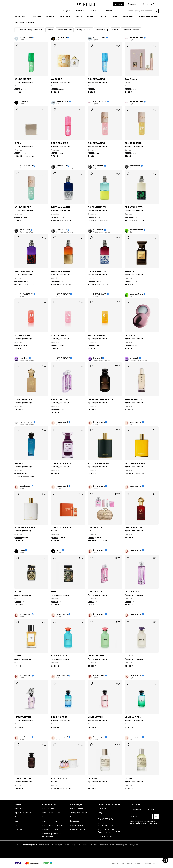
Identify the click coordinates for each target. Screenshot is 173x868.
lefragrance (62, 38)
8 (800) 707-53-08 (106, 819)
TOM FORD (130, 271)
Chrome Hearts (43, 845)
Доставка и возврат (51, 821)
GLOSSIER (130, 335)
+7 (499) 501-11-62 (105, 826)
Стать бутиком (76, 825)
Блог (16, 821)
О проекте (19, 808)
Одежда (102, 16)
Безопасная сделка (51, 817)
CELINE (18, 656)
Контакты (102, 808)
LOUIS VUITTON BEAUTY (101, 399)
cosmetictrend (137, 230)
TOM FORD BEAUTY (61, 463)
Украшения (128, 16)
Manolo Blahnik (105, 845)
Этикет (17, 825)
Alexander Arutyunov (120, 845)
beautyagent (62, 422)
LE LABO (92, 778)
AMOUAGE (56, 79)
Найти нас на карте (106, 836)
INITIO (18, 592)
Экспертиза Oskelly (78, 813)
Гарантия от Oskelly (23, 813)
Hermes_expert (26, 422)
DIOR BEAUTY (95, 528)
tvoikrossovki (26, 38)
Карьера (18, 830)
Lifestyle (108, 11)
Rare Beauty (131, 79)
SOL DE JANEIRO (23, 79)
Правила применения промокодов (52, 835)
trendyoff (24, 358)
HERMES (19, 463)
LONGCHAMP (93, 845)
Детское (95, 11)
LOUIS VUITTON (59, 656)
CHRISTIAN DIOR (60, 399)
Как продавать (76, 808)
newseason (62, 166)
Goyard (66, 845)
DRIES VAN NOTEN (60, 207)
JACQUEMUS (75, 845)
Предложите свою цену (53, 825)
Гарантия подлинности (52, 813)
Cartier (84, 845)
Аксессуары (65, 16)
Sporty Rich (134, 845)
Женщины (66, 11)
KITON (18, 143)
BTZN (22, 550)
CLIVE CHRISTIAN (23, 399)
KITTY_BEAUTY (137, 38)
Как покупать (48, 808)
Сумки (114, 16)
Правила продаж (118, 863)
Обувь (90, 16)
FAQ (100, 813)
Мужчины (80, 11)
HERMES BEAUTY (133, 399)
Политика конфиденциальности (146, 863)
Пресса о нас (20, 817)
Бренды (50, 16)
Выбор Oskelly (21, 16)
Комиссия (74, 821)
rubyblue (24, 102)
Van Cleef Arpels (56, 845)
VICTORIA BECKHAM (98, 463)
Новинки (37, 16)
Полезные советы (50, 830)
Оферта (129, 863)
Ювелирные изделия (149, 16)
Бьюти (79, 16)
